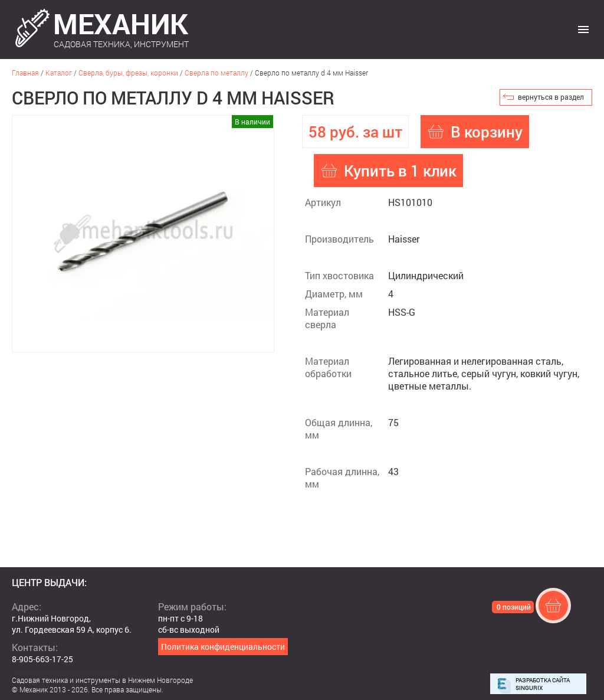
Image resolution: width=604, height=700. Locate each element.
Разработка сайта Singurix (543, 684)
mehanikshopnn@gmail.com (65, 670)
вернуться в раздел (551, 97)
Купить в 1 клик (400, 171)
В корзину (487, 132)
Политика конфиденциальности (223, 647)
